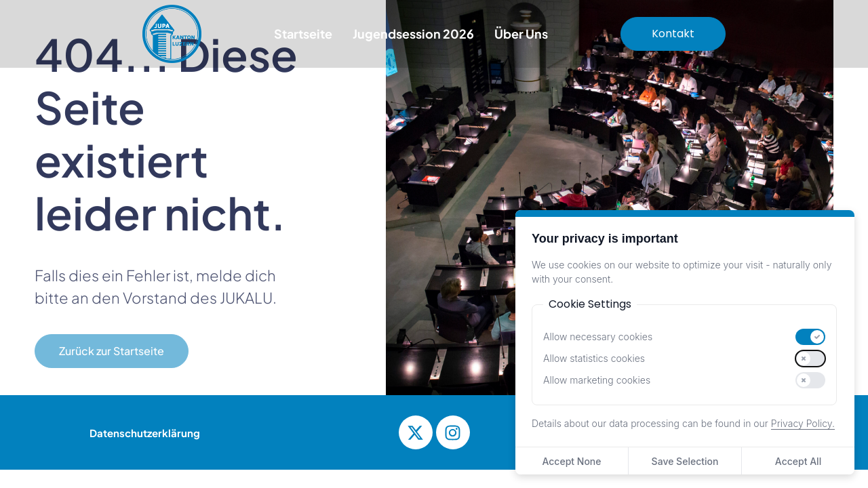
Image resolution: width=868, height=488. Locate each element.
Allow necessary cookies (598, 337)
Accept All (798, 461)
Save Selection (685, 461)
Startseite (303, 34)
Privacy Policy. (803, 423)
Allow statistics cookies (594, 359)
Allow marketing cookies (597, 380)
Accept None (571, 461)
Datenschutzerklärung (145, 433)
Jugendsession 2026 (413, 34)
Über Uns (521, 34)
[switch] (810, 337)
